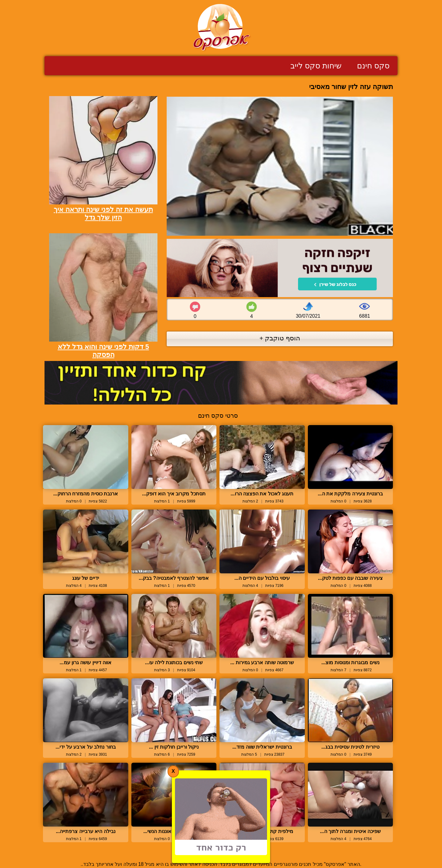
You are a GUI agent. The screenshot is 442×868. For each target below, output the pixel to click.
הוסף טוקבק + (280, 338)
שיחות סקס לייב (316, 66)
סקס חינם (373, 66)
